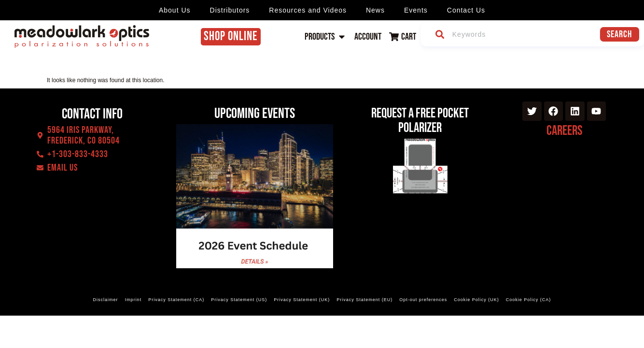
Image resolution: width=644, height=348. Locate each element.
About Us (175, 10)
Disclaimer (106, 300)
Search (621, 34)
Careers (564, 131)
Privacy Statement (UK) (302, 300)
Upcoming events (255, 114)
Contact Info (92, 114)
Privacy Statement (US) (239, 300)
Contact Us (466, 10)
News (375, 10)
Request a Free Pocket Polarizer (420, 121)
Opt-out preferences (423, 300)
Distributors (230, 10)
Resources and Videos (308, 10)
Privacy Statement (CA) (176, 300)
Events (416, 10)
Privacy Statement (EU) (364, 300)
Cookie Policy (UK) (476, 300)
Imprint (133, 300)
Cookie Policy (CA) (529, 300)
